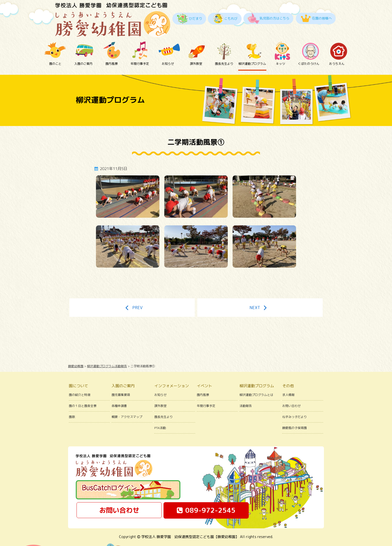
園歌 (72, 402)
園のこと (55, 50)
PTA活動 (160, 413)
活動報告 (246, 391)
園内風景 (112, 50)
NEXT (260, 293)
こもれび (231, 18)
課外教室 (196, 50)
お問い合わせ (291, 391)
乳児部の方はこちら (274, 18)
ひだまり (195, 18)
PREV (132, 293)
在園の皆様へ (322, 18)
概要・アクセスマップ (127, 402)
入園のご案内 (83, 50)
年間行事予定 (140, 50)
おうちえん (337, 50)
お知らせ (168, 50)
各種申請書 (119, 391)
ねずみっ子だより (295, 402)
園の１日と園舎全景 (83, 391)
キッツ (280, 50)
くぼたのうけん (309, 50)
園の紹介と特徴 (80, 380)
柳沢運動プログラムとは (256, 380)
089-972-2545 (206, 496)
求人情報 (288, 380)
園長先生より (224, 50)
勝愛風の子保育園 (295, 413)
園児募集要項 (121, 380)
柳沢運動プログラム (252, 50)
